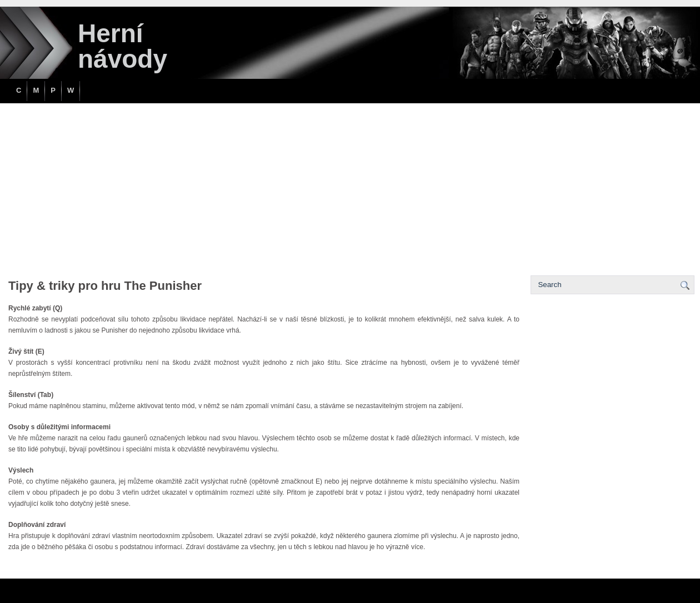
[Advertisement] (350, 187)
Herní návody (122, 46)
